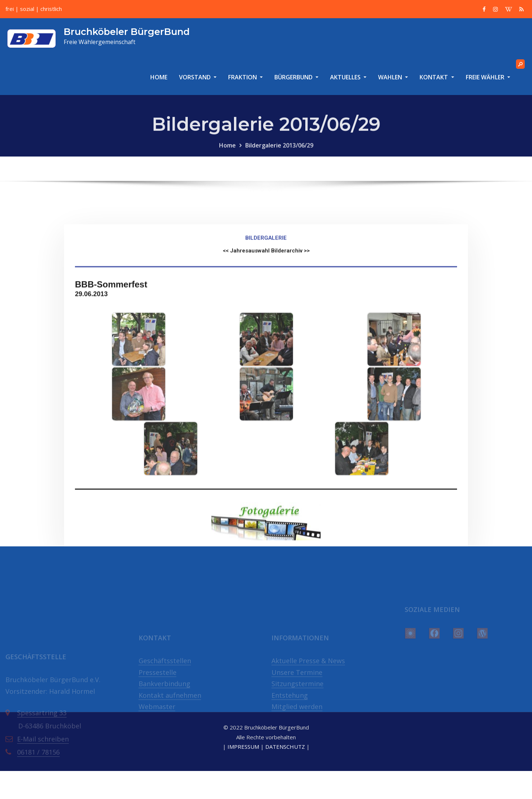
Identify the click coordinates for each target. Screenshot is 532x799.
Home (227, 153)
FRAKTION (245, 77)
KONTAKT (437, 77)
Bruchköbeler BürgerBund (127, 31)
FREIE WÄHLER (488, 77)
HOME (159, 77)
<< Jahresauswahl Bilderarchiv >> (266, 317)
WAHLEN (393, 77)
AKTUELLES (348, 77)
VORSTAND (198, 77)
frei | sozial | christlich (34, 9)
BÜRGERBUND (296, 77)
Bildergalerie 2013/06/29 (279, 153)
